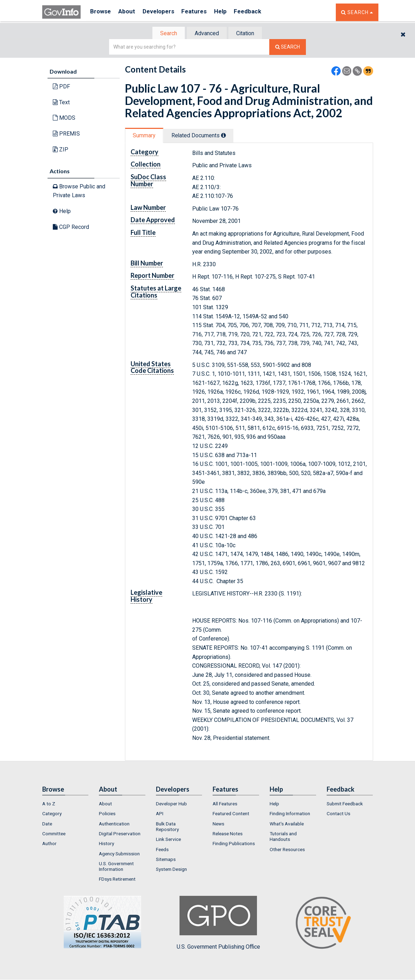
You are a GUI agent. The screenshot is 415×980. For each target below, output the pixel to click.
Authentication (114, 824)
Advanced (206, 34)
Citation (248, 34)
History (106, 844)
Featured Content (231, 814)
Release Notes (228, 834)
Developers (164, 12)
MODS (64, 118)
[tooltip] (228, 136)
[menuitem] (65, 804)
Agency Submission (119, 854)
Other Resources (287, 850)
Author (49, 844)
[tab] (166, 34)
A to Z (49, 804)
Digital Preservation (120, 834)
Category (52, 814)
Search (165, 34)
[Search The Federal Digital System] (288, 48)
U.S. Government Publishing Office (218, 924)
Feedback (261, 12)
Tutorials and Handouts (283, 837)
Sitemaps (166, 860)
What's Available (287, 824)
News (218, 824)
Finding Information (290, 814)
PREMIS (66, 134)
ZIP (61, 150)
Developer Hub (171, 804)
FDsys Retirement (117, 880)
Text (61, 103)
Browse (101, 12)
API (160, 814)
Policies (107, 814)
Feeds (162, 850)
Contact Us (338, 814)
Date (47, 824)
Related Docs (203, 136)
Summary (146, 136)
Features (203, 12)
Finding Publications (234, 844)
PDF (61, 87)
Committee (54, 834)
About (130, 12)
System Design (171, 870)
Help (231, 12)
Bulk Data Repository (167, 827)
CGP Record (71, 227)
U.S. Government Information (116, 867)
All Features (225, 804)
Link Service (168, 840)
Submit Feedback (345, 804)
